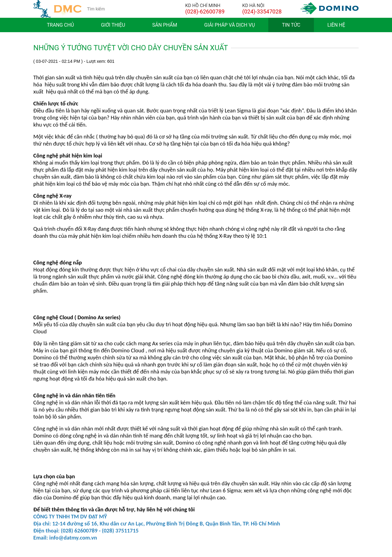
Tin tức (291, 25)
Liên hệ (336, 25)
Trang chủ (60, 25)
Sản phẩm (165, 25)
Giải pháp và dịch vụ (230, 25)
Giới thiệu (113, 25)
